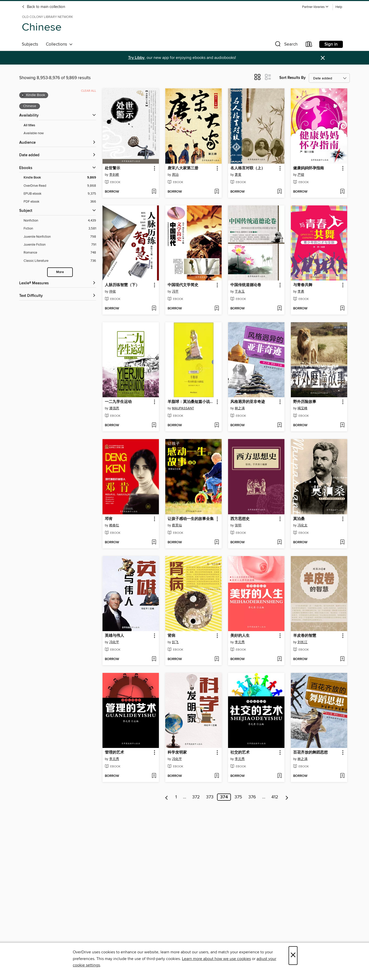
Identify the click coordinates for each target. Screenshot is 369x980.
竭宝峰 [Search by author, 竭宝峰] (303, 408)
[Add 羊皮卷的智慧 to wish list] (342, 659)
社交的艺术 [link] (240, 753)
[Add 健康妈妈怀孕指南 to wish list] (342, 192)
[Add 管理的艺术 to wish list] (154, 776)
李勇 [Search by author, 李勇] (301, 291)
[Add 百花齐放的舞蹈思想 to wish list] (342, 776)
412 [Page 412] (275, 797)
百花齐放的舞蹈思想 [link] (310, 753)
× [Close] (293, 956)
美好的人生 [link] (240, 636)
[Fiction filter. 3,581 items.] (60, 229)
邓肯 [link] (109, 519)
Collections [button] (59, 44)
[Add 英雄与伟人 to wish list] (154, 659)
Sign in (331, 44)
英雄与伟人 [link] (114, 636)
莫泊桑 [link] (299, 519)
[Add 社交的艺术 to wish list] (279, 776)
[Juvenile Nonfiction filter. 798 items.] (60, 237)
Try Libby (136, 58)
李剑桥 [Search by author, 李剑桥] (114, 175)
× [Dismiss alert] (323, 58)
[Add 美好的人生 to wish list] (279, 659)
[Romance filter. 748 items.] (60, 253)
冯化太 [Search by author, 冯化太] (303, 525)
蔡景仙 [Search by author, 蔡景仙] (177, 525)
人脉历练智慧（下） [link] (122, 285)
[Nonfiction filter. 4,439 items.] (60, 221)
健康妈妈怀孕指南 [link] (309, 168)
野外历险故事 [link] (305, 402)
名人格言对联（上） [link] (248, 168)
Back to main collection (43, 7)
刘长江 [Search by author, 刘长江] (303, 642)
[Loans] (309, 45)
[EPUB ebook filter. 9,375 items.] (60, 194)
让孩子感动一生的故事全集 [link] (191, 519)
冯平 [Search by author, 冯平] (175, 291)
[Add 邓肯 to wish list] (154, 543)
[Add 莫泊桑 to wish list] (342, 543)
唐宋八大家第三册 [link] (183, 168)
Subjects (30, 44)
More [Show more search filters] (60, 272)
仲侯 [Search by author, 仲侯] (112, 291)
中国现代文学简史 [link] (183, 285)
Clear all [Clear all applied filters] (89, 91)
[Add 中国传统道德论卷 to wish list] (279, 309)
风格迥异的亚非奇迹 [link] (248, 402)
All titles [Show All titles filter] (29, 125)
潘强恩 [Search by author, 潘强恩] (114, 408)
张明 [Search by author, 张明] (238, 525)
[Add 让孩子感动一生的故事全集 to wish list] (217, 543)
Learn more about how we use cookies (216, 959)
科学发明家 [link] (177, 753)
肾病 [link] (171, 636)
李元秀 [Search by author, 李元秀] (240, 642)
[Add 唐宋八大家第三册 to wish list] (217, 192)
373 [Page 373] (210, 797)
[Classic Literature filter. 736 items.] (60, 261)
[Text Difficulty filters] (58, 296)
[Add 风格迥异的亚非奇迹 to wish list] (279, 425)
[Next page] (287, 797)
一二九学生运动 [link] (118, 402)
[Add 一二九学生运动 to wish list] (154, 425)
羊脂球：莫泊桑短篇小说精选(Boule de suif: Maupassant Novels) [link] (191, 402)
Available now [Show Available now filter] (34, 133)
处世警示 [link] (112, 168)
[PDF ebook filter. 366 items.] (60, 202)
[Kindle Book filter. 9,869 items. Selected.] (60, 178)
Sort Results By (293, 78)
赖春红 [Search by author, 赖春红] (114, 525)
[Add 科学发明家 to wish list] (217, 776)
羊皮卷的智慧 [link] (305, 636)
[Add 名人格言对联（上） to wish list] (279, 192)
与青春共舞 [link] (303, 285)
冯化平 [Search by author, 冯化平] (114, 642)
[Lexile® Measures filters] (58, 283)
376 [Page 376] (252, 797)
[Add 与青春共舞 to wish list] (342, 309)
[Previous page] (167, 797)
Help (339, 7)
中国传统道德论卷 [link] (246, 285)
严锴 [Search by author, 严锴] (301, 175)
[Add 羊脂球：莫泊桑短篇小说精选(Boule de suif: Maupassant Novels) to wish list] (217, 425)
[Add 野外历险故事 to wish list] (342, 425)
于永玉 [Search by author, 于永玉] (240, 291)
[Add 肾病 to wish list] (217, 659)
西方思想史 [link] (240, 519)
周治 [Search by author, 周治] (175, 175)
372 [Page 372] (196, 797)
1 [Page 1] (176, 797)
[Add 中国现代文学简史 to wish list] (217, 309)
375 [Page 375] (238, 797)
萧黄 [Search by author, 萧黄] (238, 175)
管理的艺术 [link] (114, 753)
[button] (315, 7)
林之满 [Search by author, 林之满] (240, 408)
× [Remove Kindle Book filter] (23, 95)
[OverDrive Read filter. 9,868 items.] (60, 186)
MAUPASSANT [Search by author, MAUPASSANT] (183, 408)
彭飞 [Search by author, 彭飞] (175, 642)
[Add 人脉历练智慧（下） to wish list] (154, 309)
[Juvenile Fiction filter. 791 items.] (60, 245)
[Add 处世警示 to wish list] (154, 192)
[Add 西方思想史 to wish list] (279, 543)
